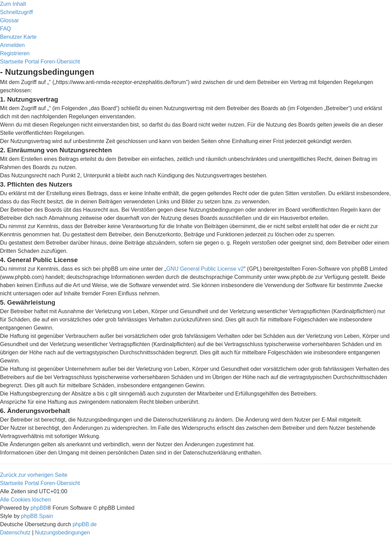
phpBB (39, 508)
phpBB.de (85, 524)
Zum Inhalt (13, 4)
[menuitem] (9, 20)
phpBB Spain (37, 516)
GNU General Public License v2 (205, 269)
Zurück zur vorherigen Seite (34, 475)
